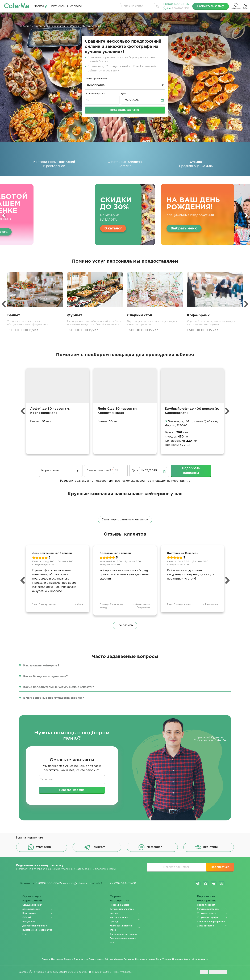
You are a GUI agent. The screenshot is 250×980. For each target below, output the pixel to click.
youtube (222, 884)
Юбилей (27, 918)
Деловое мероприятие (35, 926)
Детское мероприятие (122, 909)
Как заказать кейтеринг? (41, 666)
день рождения (31, 909)
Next (246, 215)
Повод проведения (96, 79)
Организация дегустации (124, 934)
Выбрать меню (184, 228)
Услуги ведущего (207, 913)
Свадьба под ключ (32, 905)
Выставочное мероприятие (37, 930)
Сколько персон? (95, 94)
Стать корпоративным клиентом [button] (125, 520)
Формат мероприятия (120, 899)
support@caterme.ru (77, 883)
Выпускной (29, 922)
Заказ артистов (205, 926)
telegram (198, 884)
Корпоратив (29, 913)
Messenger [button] (150, 847)
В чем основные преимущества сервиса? (54, 698)
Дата (124, 94)
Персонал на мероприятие (207, 899)
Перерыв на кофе (119, 905)
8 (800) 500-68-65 (176, 4)
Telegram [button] (95, 847)
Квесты (114, 913)
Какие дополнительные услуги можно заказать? (59, 687)
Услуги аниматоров (208, 909)
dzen (206, 884)
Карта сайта (190, 959)
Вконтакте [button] (206, 847)
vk (214, 884)
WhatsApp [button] (39, 847)
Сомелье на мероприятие (211, 922)
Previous (4, 215)
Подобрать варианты (125, 110)
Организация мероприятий (32, 899)
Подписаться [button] (220, 867)
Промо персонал (206, 905)
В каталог (113, 228)
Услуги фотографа (207, 918)
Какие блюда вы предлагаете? (45, 676)
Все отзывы (125, 625)
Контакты (203, 959)
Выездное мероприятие (123, 938)
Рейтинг (109, 959)
